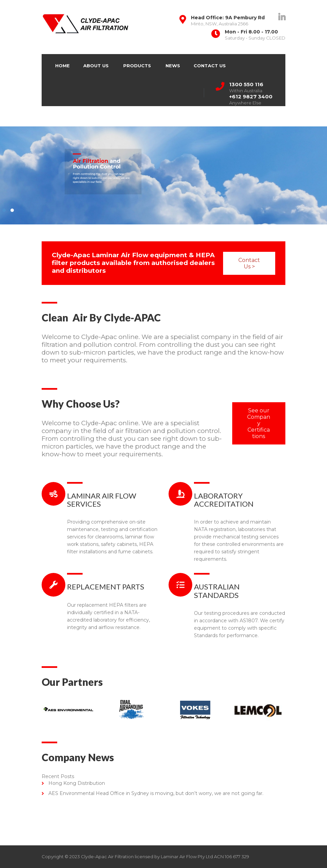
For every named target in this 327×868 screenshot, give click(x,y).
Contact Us (210, 66)
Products (137, 66)
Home (62, 66)
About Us (96, 66)
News (173, 66)
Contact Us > (189, 263)
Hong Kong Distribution (77, 783)
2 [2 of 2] (114, 210)
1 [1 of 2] (106, 210)
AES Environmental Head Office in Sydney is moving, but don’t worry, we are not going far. (156, 793)
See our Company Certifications (259, 423)
